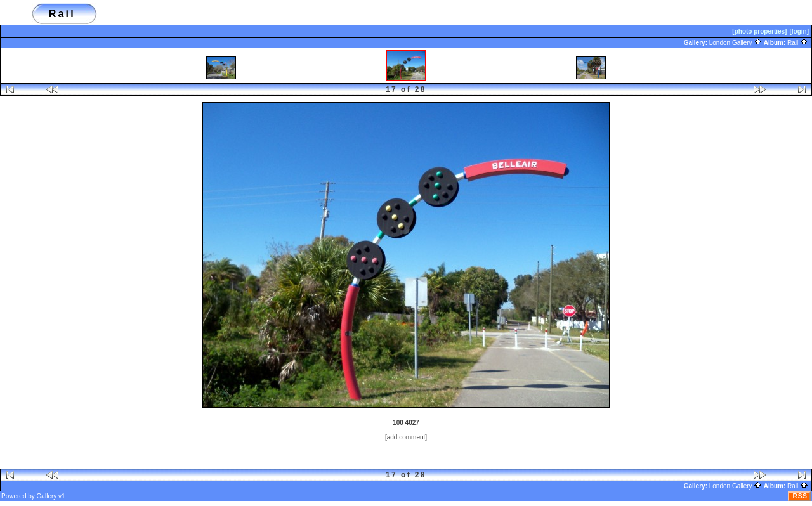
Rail (798, 43)
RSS (800, 496)
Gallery (47, 496)
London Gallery (736, 43)
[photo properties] (759, 31)
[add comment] (406, 437)
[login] (799, 31)
